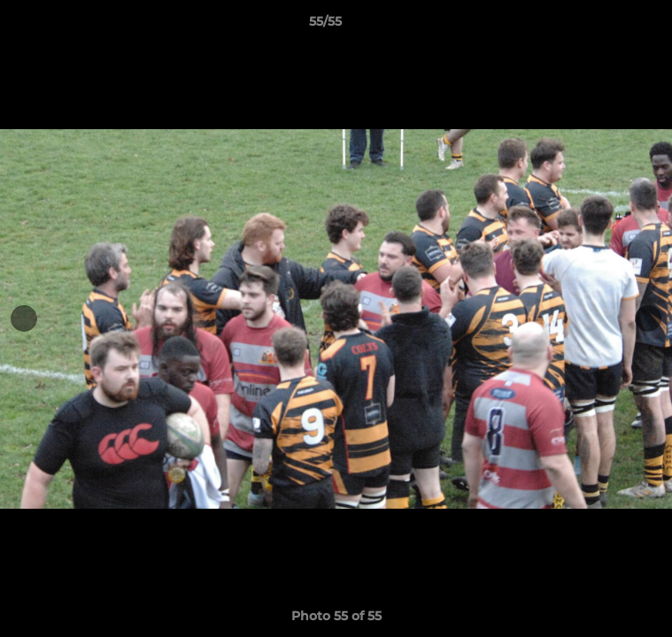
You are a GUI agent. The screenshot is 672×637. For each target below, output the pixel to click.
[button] (608, 26)
